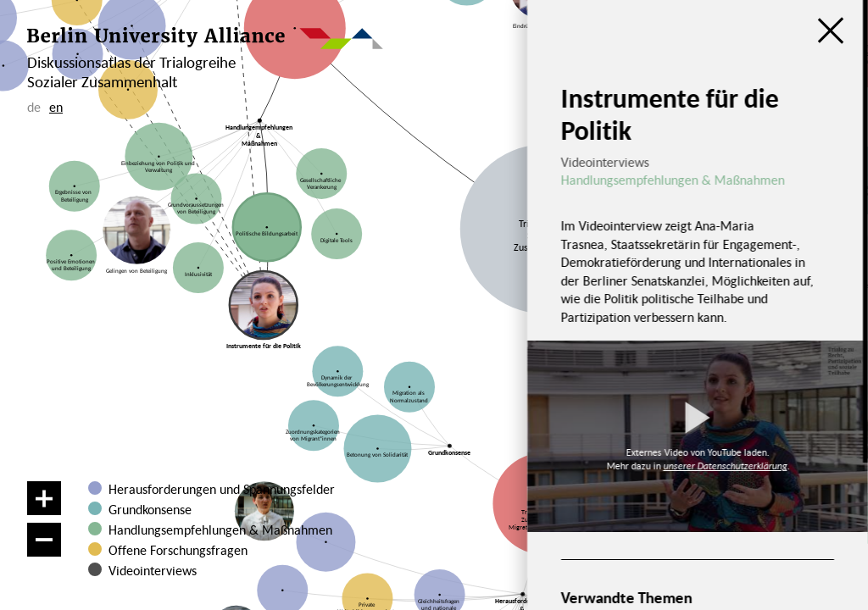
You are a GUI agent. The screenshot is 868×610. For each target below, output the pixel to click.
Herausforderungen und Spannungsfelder (222, 489)
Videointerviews (153, 570)
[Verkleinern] (44, 540)
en (56, 107)
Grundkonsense (150, 509)
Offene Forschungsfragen (178, 550)
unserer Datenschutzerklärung (725, 466)
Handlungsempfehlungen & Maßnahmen (220, 530)
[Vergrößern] (44, 498)
